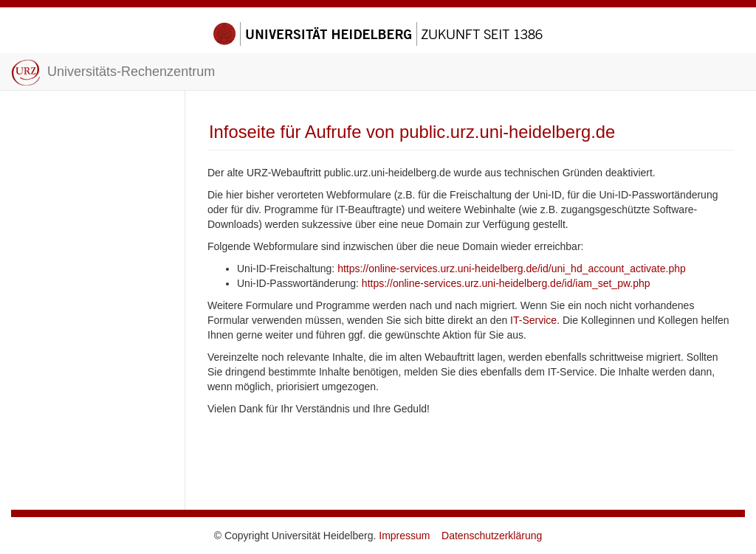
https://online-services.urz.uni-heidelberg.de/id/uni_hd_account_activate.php (512, 269)
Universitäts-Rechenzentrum (113, 73)
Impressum (404, 536)
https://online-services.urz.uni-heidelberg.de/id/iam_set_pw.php (506, 283)
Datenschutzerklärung (492, 536)
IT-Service (533, 320)
